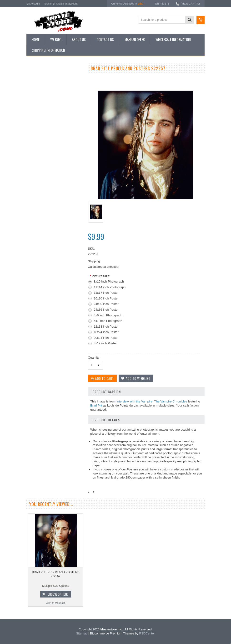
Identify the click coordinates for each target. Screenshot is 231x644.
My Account (33, 4)
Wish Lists (162, 4)
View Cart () (191, 4)
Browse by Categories (43, 102)
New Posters (37, 118)
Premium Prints (39, 126)
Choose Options (57, 266)
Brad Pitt (96, 405)
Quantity (94, 358)
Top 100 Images (39, 93)
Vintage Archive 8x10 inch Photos (50, 85)
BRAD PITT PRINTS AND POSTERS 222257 (55, 574)
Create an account (67, 4)
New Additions (38, 77)
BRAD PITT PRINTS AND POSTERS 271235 (55, 246)
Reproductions (38, 110)
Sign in (48, 4)
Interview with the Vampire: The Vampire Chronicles (152, 401)
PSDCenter (147, 633)
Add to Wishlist (55, 275)
